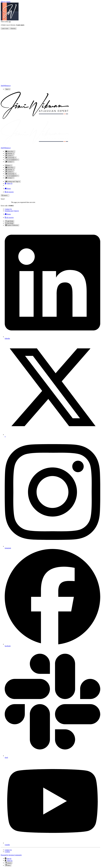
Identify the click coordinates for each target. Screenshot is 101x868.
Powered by (11, 855)
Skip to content (6, 2)
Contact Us (8, 209)
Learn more (5, 29)
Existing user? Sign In (12, 211)
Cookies (7, 852)
